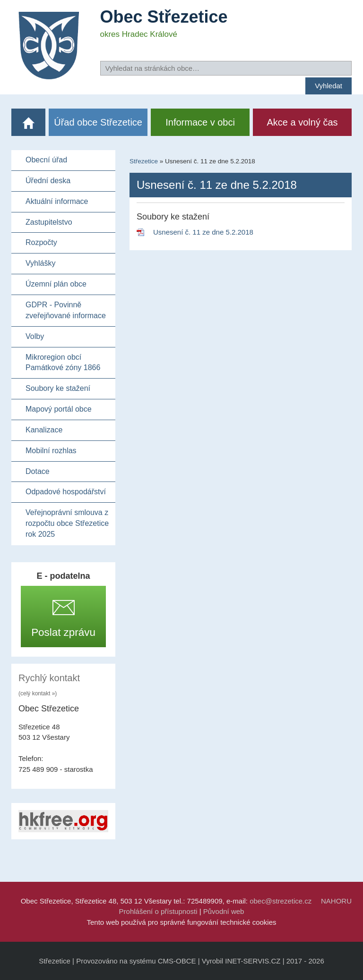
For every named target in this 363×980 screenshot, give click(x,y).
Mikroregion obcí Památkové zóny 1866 (63, 363)
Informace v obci (200, 122)
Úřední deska (48, 181)
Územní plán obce (56, 284)
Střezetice (144, 161)
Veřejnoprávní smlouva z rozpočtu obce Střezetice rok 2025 (67, 523)
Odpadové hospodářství (66, 492)
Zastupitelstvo (49, 222)
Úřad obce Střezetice (98, 122)
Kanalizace (44, 430)
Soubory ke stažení (58, 388)
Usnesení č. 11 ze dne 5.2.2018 (203, 232)
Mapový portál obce (59, 409)
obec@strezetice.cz (281, 901)
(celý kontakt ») (38, 693)
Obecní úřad (46, 160)
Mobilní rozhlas (51, 451)
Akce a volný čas (302, 122)
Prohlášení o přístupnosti (158, 911)
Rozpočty (41, 242)
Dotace (38, 471)
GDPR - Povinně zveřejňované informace (66, 310)
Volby (35, 336)
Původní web (224, 911)
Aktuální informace (57, 201)
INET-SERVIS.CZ (253, 961)
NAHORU (336, 901)
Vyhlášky (40, 263)
